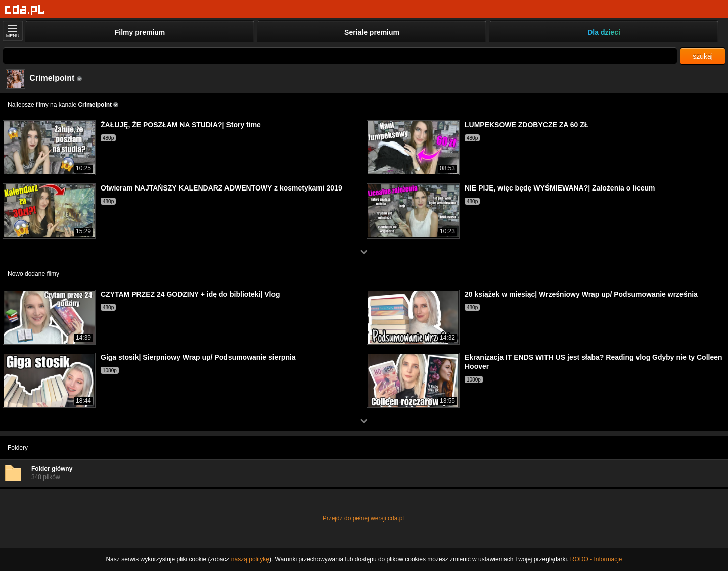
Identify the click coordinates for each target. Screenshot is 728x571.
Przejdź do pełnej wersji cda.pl (364, 518)
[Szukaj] (340, 56)
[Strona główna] (25, 10)
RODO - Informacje (596, 559)
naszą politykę (250, 559)
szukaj (703, 56)
